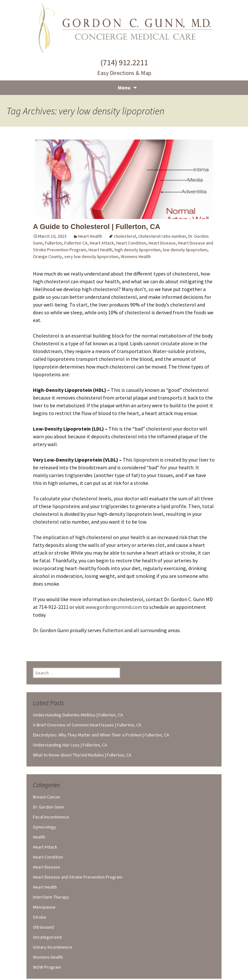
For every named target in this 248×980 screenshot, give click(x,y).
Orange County (47, 256)
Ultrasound (43, 927)
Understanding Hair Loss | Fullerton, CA (70, 745)
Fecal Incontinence (51, 817)
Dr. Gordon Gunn (48, 807)
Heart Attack (102, 243)
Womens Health (136, 256)
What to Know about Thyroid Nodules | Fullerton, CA (82, 755)
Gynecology (45, 827)
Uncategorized (47, 937)
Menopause (44, 907)
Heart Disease (162, 243)
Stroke (40, 917)
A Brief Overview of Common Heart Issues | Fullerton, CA (87, 725)
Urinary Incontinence (53, 947)
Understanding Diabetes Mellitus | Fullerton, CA (78, 715)
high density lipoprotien (138, 250)
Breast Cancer (47, 797)
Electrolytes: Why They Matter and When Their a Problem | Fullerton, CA (101, 735)
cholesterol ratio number (162, 236)
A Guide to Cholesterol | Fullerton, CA (97, 227)
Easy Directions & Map (124, 73)
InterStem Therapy (51, 897)
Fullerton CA (76, 243)
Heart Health (90, 236)
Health (39, 837)
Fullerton (53, 243)
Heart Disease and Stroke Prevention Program (78, 877)
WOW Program (47, 967)
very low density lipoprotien (91, 256)
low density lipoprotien (185, 250)
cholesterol (125, 236)
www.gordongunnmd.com (114, 607)
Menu (124, 88)
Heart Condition (131, 243)
